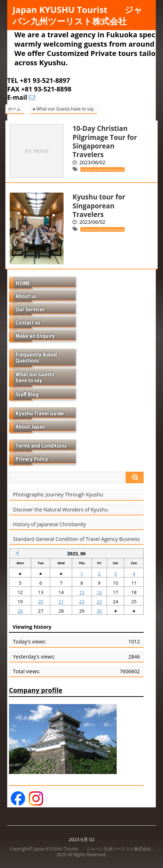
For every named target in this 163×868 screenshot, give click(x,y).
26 (20, 611)
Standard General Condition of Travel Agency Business (76, 539)
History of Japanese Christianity (49, 524)
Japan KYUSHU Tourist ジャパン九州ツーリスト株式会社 (78, 15)
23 (99, 602)
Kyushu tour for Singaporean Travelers (99, 206)
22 (82, 602)
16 (99, 592)
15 (82, 592)
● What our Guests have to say (103, 169)
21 (61, 602)
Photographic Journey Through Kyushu (58, 495)
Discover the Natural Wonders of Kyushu (60, 510)
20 (41, 602)
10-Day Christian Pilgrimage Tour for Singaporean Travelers (105, 141)
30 (99, 611)
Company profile (36, 690)
